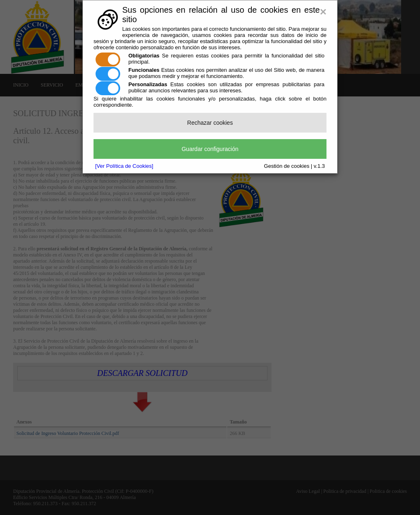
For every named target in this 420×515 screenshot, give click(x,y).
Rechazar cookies (210, 123)
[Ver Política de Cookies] (124, 166)
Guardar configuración (210, 149)
